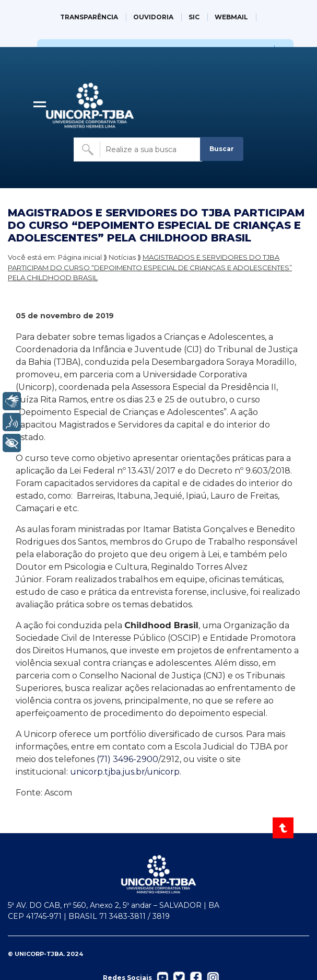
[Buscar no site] (138, 149)
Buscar (222, 149)
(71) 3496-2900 (127, 759)
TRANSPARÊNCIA (89, 17)
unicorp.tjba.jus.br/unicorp (125, 772)
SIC (194, 17)
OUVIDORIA (153, 17)
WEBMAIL (231, 17)
